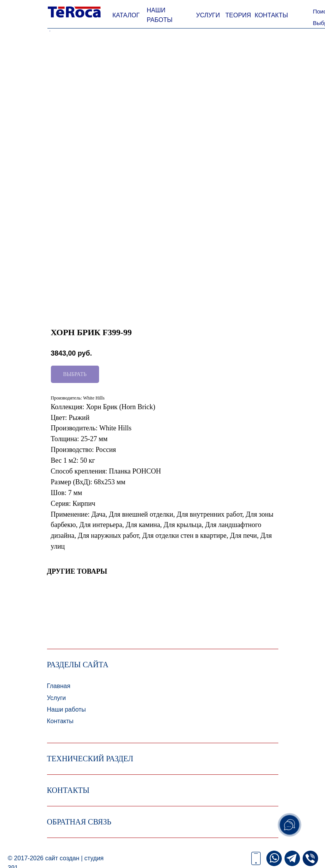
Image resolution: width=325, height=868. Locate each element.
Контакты (60, 721)
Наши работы (67, 709)
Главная (59, 686)
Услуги (56, 698)
